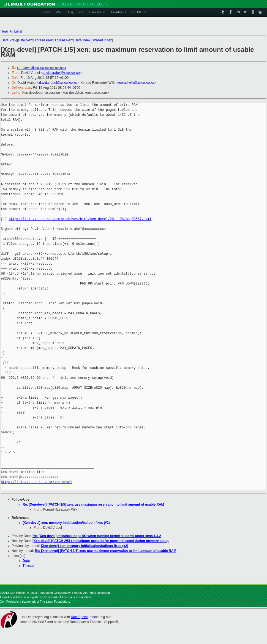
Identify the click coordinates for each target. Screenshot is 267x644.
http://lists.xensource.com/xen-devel (36, 482)
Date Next (25, 40)
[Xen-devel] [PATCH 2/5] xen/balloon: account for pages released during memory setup (100, 541)
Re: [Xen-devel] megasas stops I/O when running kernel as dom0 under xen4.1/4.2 (97, 536)
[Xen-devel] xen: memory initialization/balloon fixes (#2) (66, 523)
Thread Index (102, 40)
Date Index (83, 40)
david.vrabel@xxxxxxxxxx (62, 73)
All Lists (15, 31)
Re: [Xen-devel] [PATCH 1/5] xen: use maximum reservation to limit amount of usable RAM (93, 505)
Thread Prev (43, 40)
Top (4, 31)
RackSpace (79, 617)
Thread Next (64, 40)
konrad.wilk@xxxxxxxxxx (136, 83)
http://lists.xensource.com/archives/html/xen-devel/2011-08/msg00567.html (80, 219)
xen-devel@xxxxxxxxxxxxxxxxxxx (42, 68)
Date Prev (9, 40)
